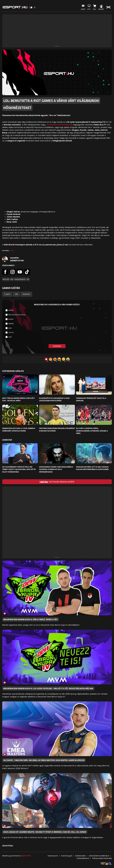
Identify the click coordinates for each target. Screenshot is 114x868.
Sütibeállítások (83, 858)
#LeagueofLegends (20, 279)
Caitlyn (11, 333)
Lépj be (44, 482)
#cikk (12, 279)
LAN (16, 294)
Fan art (12, 251)
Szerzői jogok (67, 856)
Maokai (11, 319)
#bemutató (6, 279)
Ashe (10, 337)
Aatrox (11, 310)
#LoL (28, 279)
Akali (10, 328)
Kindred (11, 324)
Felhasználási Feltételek (102, 858)
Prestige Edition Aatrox (17, 315)
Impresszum (53, 856)
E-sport (7, 294)
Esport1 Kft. (26, 856)
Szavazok (57, 346)
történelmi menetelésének (59, 125)
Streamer (26, 294)
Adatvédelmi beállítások (99, 856)
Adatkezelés (80, 856)
